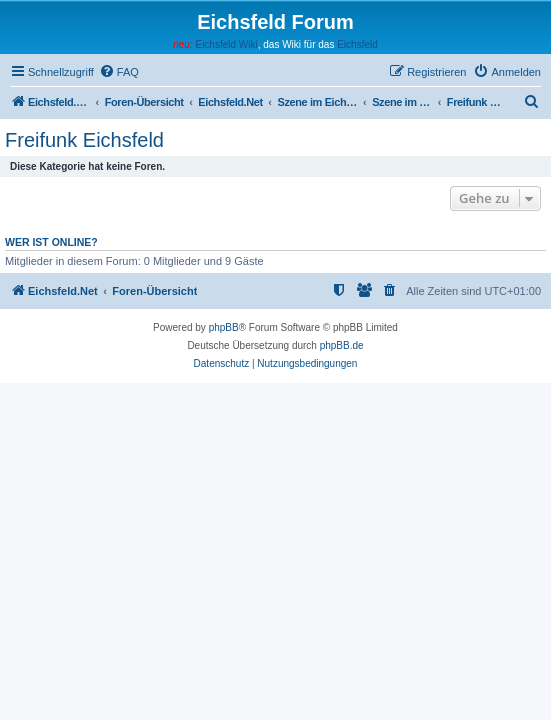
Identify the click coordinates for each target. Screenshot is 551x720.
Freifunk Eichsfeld (84, 140)
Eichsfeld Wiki (226, 44)
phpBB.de (342, 345)
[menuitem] (119, 72)
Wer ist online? (51, 242)
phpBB (224, 327)
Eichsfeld (357, 44)
